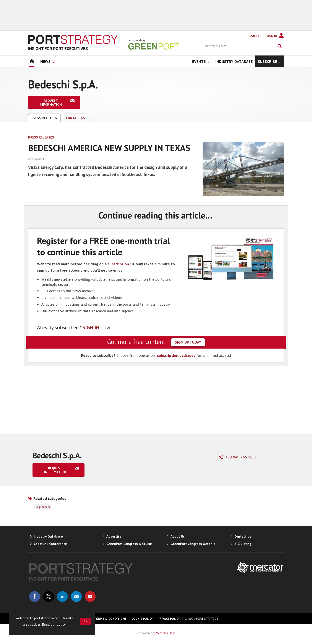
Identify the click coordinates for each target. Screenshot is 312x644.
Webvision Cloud (166, 633)
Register (254, 36)
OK (85, 621)
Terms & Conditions (110, 619)
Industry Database (48, 536)
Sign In (272, 36)
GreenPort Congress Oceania (193, 544)
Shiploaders (43, 507)
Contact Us (76, 118)
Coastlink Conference (50, 544)
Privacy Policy (169, 619)
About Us (178, 536)
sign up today (188, 342)
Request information (51, 103)
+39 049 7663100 (240, 457)
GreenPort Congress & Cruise (129, 544)
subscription (118, 264)
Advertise (114, 536)
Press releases (44, 118)
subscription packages (176, 355)
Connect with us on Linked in (62, 597)
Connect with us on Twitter (49, 597)
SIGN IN (91, 327)
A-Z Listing (243, 544)
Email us (76, 597)
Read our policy (54, 624)
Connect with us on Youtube (90, 597)
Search (279, 46)
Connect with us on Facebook (35, 597)
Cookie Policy (142, 619)
